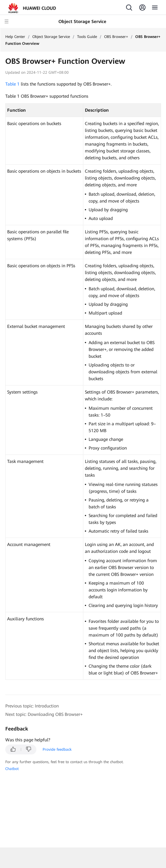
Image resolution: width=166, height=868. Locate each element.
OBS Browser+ (116, 37)
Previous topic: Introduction (32, 706)
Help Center (15, 37)
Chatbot (12, 769)
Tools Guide (87, 37)
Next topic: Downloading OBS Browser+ (44, 714)
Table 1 (12, 84)
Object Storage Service (51, 37)
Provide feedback (57, 749)
